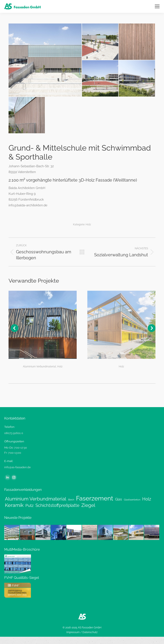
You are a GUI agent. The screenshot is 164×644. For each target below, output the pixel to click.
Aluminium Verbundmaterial (39, 367)
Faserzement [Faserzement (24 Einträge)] (95, 498)
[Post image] (43, 325)
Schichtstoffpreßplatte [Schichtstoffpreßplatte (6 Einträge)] (57, 505)
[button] (15, 328)
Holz (88, 224)
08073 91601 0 (14, 433)
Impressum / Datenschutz (82, 632)
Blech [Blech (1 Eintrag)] (71, 500)
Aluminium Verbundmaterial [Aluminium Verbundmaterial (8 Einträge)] (36, 499)
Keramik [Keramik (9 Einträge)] (14, 505)
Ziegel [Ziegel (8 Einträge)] (88, 505)
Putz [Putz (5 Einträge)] (29, 505)
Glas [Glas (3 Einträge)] (119, 499)
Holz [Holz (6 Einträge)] (147, 499)
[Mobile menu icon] (157, 6)
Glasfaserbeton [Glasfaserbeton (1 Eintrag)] (132, 500)
